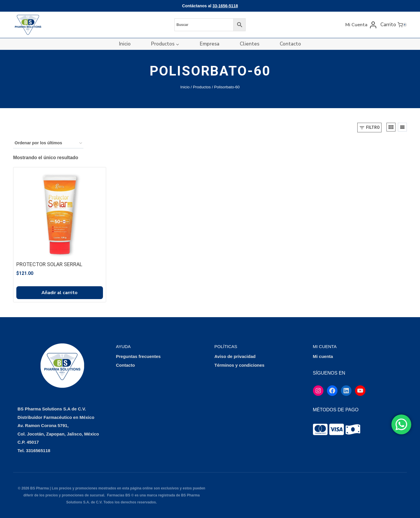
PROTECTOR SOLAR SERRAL (49, 264)
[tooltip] (320, 429)
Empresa (210, 44)
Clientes (250, 44)
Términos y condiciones (239, 365)
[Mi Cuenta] (361, 25)
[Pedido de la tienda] (48, 143)
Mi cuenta (323, 356)
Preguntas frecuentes (138, 356)
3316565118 (38, 451)
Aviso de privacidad (235, 356)
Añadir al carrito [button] (60, 293)
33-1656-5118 (225, 6)
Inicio (125, 44)
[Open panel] (369, 128)
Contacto (290, 44)
